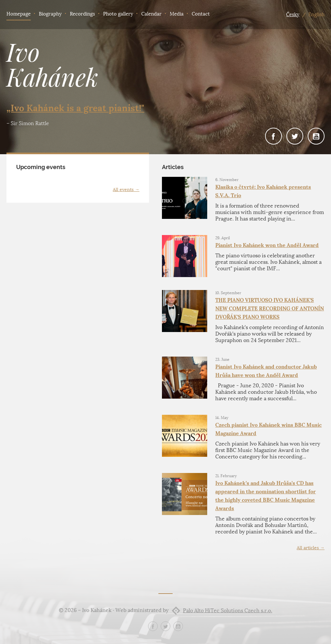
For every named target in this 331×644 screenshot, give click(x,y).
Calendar (151, 14)
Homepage (19, 14)
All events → (126, 190)
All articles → (311, 548)
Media (177, 14)
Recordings (82, 14)
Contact (201, 14)
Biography (50, 14)
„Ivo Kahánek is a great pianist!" (75, 108)
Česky (293, 15)
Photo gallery (118, 14)
